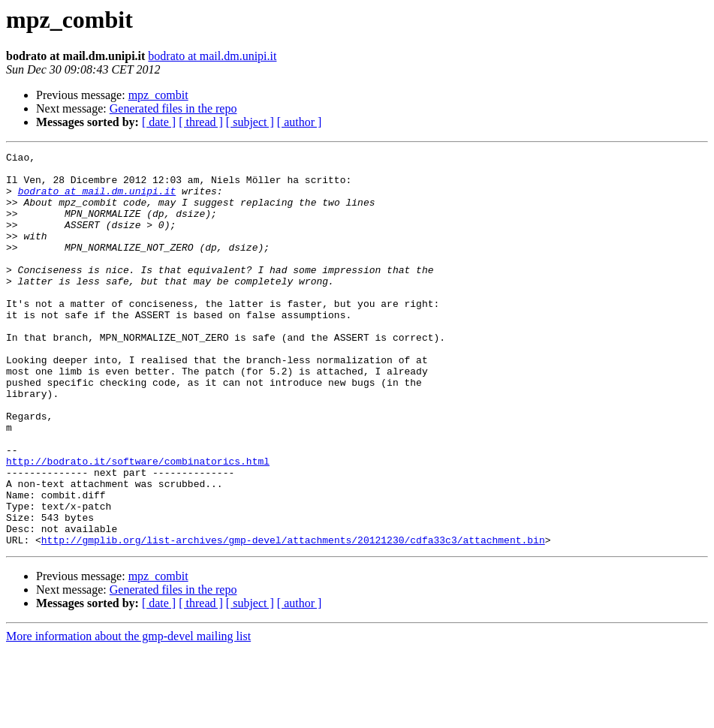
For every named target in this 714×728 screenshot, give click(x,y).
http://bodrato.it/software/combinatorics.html (138, 524)
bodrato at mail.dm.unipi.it (212, 56)
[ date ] (159, 122)
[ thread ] (201, 122)
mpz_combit (158, 95)
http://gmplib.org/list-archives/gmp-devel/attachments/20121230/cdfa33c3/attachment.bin (293, 618)
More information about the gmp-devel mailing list (128, 715)
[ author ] (300, 122)
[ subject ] (250, 122)
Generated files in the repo (173, 108)
